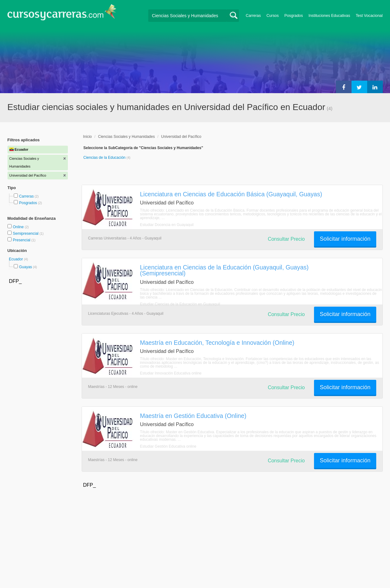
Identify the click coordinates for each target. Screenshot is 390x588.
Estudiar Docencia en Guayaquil (167, 225)
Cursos (273, 16)
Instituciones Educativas (329, 16)
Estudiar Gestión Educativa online (168, 446)
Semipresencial (26, 234)
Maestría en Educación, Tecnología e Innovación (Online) (217, 343)
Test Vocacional (369, 16)
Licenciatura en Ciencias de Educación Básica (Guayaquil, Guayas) (231, 194)
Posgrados (294, 16)
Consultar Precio (286, 239)
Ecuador (17, 259)
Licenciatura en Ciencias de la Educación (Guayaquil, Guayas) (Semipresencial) (224, 270)
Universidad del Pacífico (181, 137)
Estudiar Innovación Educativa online (171, 373)
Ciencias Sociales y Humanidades (127, 137)
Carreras (253, 16)
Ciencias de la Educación (105, 158)
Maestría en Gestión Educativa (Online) (193, 416)
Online (19, 227)
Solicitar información (345, 239)
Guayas (25, 267)
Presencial (22, 240)
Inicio (88, 137)
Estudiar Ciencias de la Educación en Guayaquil (180, 304)
